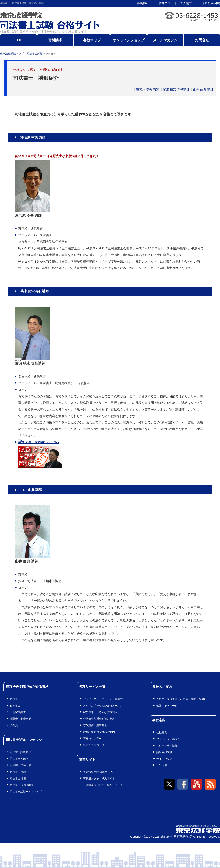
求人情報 (186, 3)
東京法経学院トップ (12, 54)
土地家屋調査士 (19, 712)
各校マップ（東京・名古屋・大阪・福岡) (181, 699)
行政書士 (15, 706)
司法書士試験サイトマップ (26, 792)
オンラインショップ (128, 40)
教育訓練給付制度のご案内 (99, 732)
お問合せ (202, 40)
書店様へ (143, 3)
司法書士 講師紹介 (21, 772)
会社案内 (165, 3)
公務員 (14, 725)
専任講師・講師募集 (95, 725)
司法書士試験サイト (22, 752)
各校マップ (92, 40)
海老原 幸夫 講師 (148, 90)
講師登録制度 (211, 3)
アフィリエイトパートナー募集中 (103, 699)
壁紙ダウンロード (94, 745)
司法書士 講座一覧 (21, 765)
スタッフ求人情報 (167, 746)
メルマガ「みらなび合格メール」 (103, 706)
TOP (19, 40)
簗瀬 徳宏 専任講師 (176, 90)
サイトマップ (164, 759)
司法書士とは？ (19, 759)
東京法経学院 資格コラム (98, 772)
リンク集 (162, 765)
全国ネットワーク (167, 706)
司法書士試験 (35, 54)
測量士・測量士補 (20, 719)
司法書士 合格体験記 (22, 785)
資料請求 (55, 40)
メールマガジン (165, 40)
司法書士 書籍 (18, 779)
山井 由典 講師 (203, 90)
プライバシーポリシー (170, 739)
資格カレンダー (92, 739)
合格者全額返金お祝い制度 (99, 719)
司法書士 (15, 699)
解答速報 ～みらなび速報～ (100, 712)
